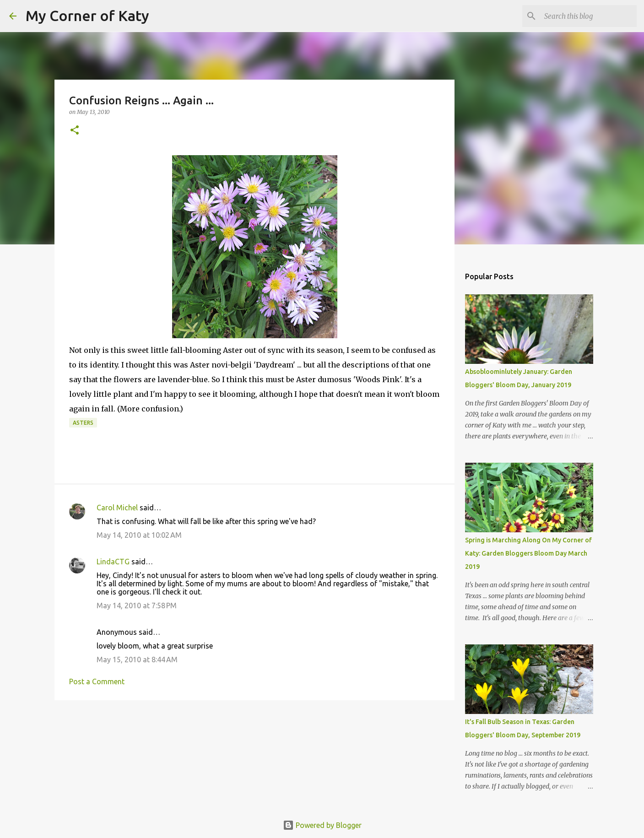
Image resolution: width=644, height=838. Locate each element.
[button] (75, 131)
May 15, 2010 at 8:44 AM (137, 660)
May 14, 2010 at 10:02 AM (139, 535)
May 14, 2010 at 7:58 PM (137, 606)
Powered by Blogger (322, 825)
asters (83, 423)
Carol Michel (117, 508)
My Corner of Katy (87, 16)
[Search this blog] (589, 16)
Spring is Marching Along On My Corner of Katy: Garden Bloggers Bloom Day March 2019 (528, 553)
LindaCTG (113, 562)
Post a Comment (97, 681)
